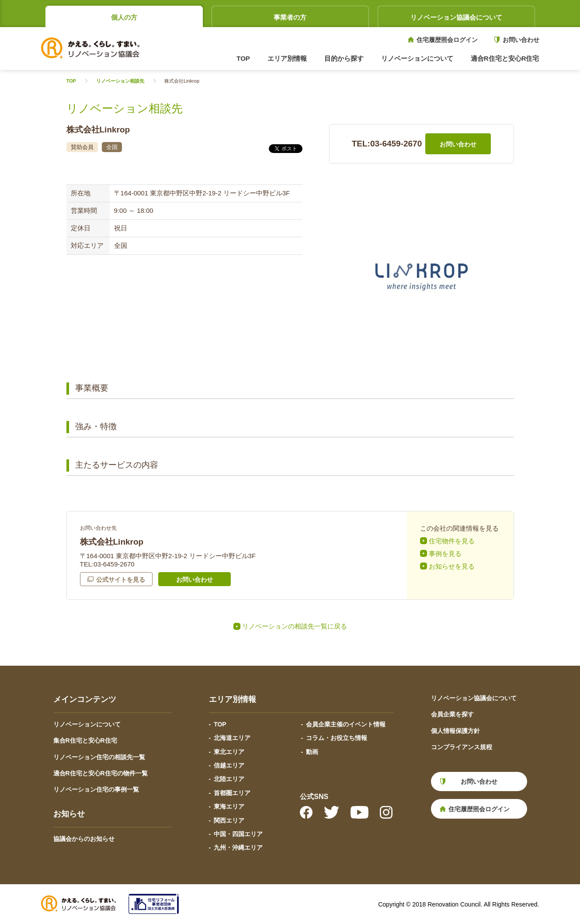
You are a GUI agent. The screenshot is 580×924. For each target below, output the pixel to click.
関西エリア (229, 820)
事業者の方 (290, 17)
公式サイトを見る (121, 580)
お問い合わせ (521, 40)
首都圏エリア (232, 793)
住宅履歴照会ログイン (447, 40)
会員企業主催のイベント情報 (346, 724)
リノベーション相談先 (120, 81)
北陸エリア (229, 779)
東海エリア (229, 806)
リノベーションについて (87, 724)
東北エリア (229, 752)
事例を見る (445, 554)
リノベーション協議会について (456, 17)
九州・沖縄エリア (238, 848)
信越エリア (229, 765)
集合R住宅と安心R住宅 (85, 740)
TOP (243, 58)
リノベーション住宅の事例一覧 (96, 789)
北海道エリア (232, 738)
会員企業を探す (452, 714)
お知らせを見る (452, 566)
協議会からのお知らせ (84, 839)
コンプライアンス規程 (462, 747)
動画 (312, 752)
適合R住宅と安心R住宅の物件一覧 (101, 773)
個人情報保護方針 (455, 731)
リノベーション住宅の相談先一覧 (99, 757)
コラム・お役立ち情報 (337, 738)
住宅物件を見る (452, 541)
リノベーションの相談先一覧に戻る (295, 626)
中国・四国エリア (238, 834)
